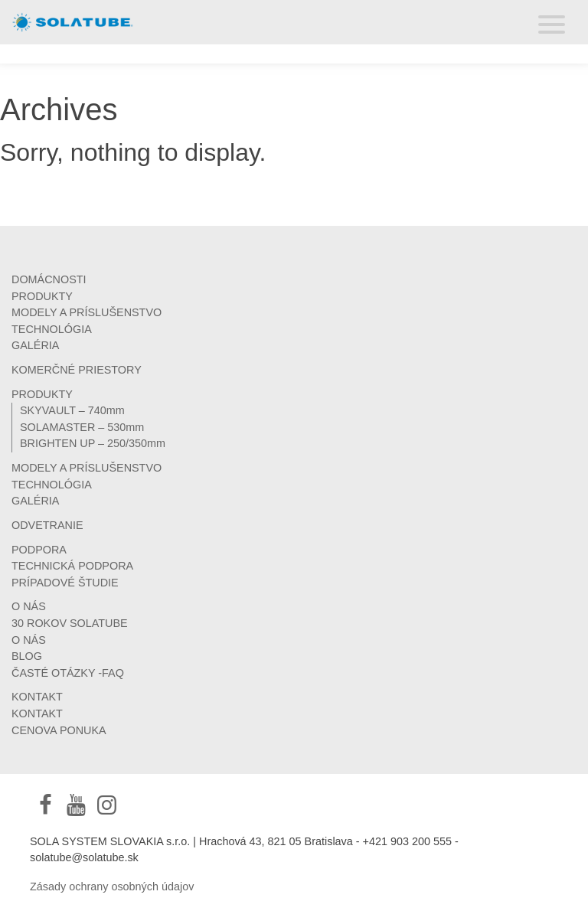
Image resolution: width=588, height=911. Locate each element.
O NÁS (29, 606)
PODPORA (39, 550)
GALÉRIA (35, 345)
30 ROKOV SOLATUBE (70, 623)
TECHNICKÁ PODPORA (72, 566)
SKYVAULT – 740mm (72, 410)
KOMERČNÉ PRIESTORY (77, 370)
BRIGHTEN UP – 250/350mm (93, 443)
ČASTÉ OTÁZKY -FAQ (68, 673)
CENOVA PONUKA (59, 730)
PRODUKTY (42, 296)
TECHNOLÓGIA (52, 329)
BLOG (27, 656)
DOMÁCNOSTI (49, 279)
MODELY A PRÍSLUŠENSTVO (87, 312)
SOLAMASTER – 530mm (82, 427)
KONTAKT (37, 697)
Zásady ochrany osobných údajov (112, 887)
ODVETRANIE (47, 525)
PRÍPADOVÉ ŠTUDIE (65, 583)
